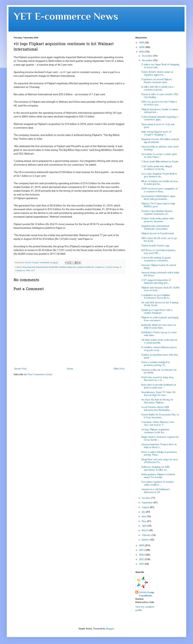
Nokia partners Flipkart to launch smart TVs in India (158, 476)
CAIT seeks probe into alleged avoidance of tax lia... (157, 168)
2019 (142, 52)
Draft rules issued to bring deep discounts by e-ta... (157, 379)
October (146, 498)
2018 (142, 545)
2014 (142, 564)
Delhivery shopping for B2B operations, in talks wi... (155, 468)
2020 (142, 47)
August (146, 507)
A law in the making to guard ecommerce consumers (156, 259)
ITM (28, 270)
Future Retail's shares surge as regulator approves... (157, 73)
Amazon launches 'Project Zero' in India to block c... (159, 446)
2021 (142, 43)
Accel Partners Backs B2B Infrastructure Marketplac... (157, 409)
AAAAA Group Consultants (146, 594)
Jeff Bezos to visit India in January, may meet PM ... (159, 252)
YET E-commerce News (66, 16)
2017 (142, 550)
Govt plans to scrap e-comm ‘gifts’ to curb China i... (159, 155)
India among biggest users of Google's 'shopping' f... (156, 133)
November (147, 60)
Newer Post (20, 369)
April (144, 526)
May (144, 521)
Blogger (110, 629)
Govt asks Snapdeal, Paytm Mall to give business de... (159, 175)
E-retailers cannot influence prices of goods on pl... (159, 349)
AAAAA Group (112, 267)
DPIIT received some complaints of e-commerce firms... (159, 190)
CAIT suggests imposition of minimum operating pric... (156, 281)
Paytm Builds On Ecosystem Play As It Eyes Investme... (160, 416)
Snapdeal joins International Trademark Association (155, 227)
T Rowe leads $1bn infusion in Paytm (160, 162)
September (148, 502)
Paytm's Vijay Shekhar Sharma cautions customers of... (157, 212)
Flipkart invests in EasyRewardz (158, 233)
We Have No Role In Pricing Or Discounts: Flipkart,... (157, 401)
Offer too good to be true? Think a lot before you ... (159, 103)
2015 (142, 559)
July (144, 512)
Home (70, 369)
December (147, 56)
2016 (142, 555)
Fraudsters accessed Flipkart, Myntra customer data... (157, 81)
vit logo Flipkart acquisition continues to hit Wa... (155, 431)
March (146, 530)
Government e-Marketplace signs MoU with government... (158, 198)
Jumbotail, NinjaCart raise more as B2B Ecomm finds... (159, 326)
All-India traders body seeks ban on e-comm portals (159, 341)
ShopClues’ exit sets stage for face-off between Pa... (160, 461)
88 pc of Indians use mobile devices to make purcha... (160, 183)
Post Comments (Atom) (40, 374)
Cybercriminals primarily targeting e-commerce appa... (160, 118)
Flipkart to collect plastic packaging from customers (160, 319)
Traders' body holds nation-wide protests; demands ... (158, 220)
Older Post (119, 369)
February (147, 535)
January (146, 540)
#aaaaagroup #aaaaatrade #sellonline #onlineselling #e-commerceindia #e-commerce (63, 267)
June (144, 516)
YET (33, 270)
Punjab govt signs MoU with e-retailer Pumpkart (157, 311)
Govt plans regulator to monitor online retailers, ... (158, 483)
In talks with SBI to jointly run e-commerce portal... (158, 88)
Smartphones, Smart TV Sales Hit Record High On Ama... (158, 394)
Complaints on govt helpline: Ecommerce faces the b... (156, 296)
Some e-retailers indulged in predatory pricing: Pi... (156, 364)
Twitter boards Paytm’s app (155, 246)
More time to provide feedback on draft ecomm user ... (159, 386)
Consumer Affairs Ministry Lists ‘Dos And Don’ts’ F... (158, 423)
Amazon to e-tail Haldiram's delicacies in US (156, 491)
